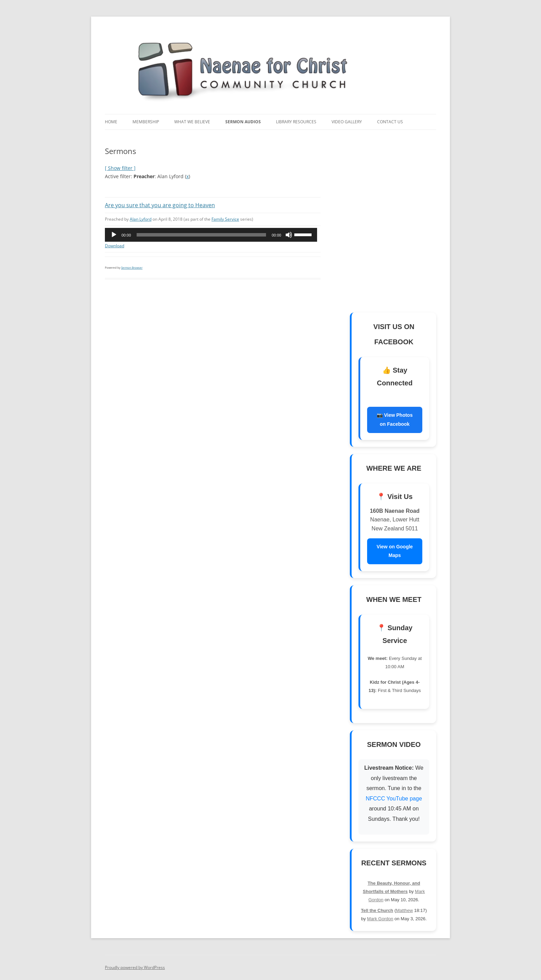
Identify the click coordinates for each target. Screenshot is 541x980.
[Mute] (289, 235)
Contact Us (390, 122)
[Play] (114, 235)
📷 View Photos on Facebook (395, 420)
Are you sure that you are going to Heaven (160, 205)
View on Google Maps (395, 551)
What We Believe (192, 122)
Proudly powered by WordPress (135, 967)
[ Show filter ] (120, 168)
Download (115, 246)
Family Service (225, 219)
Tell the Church (377, 910)
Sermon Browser (132, 267)
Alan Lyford (141, 219)
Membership (146, 122)
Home (111, 122)
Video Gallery (347, 122)
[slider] (201, 235)
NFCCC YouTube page (394, 799)
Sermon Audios (243, 122)
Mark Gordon (380, 919)
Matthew (405, 910)
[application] (211, 235)
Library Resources (296, 122)
